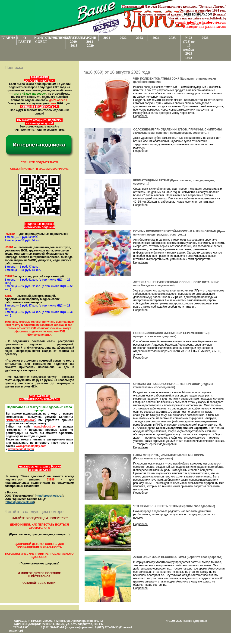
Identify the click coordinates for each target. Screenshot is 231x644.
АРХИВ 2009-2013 (74, 42)
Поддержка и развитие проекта (177, 634)
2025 (172, 38)
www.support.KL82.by (208, 637)
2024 (156, 38)
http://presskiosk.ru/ (49, 496)
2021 (107, 38)
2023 (139, 38)
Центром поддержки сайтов (175, 637)
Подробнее (140, 116)
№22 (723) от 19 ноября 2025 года (189, 48)
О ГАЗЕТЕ (25, 40)
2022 (123, 38)
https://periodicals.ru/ (20, 502)
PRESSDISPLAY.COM (198, 15)
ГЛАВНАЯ (9, 38)
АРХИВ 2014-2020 (90, 42)
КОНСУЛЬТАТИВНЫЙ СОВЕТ (42, 40)
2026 (205, 38)
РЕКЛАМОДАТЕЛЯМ (58, 38)
